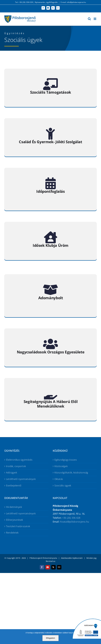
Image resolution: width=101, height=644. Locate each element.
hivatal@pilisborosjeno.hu (74, 522)
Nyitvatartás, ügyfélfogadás (46, 2)
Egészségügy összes (66, 460)
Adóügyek (12, 473)
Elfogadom (50, 638)
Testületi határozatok (18, 526)
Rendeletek (12, 533)
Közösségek (61, 466)
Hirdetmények (14, 507)
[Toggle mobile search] (89, 19)
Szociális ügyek (63, 486)
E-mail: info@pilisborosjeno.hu (73, 2)
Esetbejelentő (14, 486)
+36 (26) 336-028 (71, 518)
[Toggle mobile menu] (95, 19)
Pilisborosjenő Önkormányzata (43, 558)
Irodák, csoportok (16, 466)
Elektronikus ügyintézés (19, 460)
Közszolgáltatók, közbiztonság (71, 473)
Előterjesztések (15, 520)
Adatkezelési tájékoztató (72, 558)
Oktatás (59, 479)
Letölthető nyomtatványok (21, 479)
